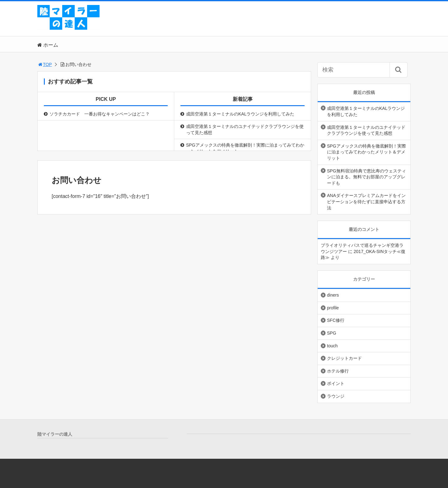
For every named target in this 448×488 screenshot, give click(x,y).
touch (332, 346)
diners (333, 295)
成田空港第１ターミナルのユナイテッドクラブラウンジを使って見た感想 (245, 129)
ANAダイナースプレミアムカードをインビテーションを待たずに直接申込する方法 (366, 202)
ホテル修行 (338, 371)
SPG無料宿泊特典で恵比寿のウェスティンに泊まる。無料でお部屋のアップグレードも (366, 177)
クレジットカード (344, 358)
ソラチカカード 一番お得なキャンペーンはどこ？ (100, 114)
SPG (332, 333)
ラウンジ (336, 396)
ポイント (336, 383)
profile (333, 308)
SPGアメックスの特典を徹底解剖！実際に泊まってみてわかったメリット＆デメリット (245, 148)
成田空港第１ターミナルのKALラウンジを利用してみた (240, 114)
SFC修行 (336, 320)
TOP (45, 64)
